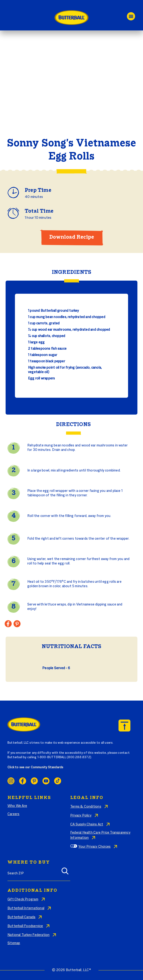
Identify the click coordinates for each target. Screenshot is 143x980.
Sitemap (14, 943)
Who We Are (17, 806)
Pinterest (34, 781)
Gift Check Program (23, 899)
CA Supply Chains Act (87, 824)
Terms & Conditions (86, 807)
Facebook (23, 781)
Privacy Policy (81, 816)
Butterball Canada (21, 917)
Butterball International (26, 908)
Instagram (11, 781)
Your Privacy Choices (94, 847)
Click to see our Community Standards (35, 768)
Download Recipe (72, 237)
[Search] (65, 873)
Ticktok (58, 781)
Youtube (46, 781)
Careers (13, 814)
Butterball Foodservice (25, 926)
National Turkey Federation (28, 935)
